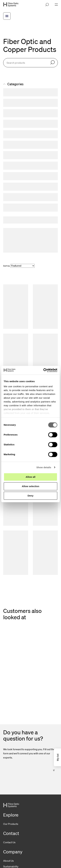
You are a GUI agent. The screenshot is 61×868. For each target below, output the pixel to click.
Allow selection (30, 486)
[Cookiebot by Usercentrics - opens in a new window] (44, 370)
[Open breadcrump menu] (7, 16)
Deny (31, 496)
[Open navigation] (56, 5)
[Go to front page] (11, 5)
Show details (44, 467)
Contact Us (9, 842)
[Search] (53, 63)
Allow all (31, 477)
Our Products (11, 824)
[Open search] (47, 5)
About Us (8, 861)
